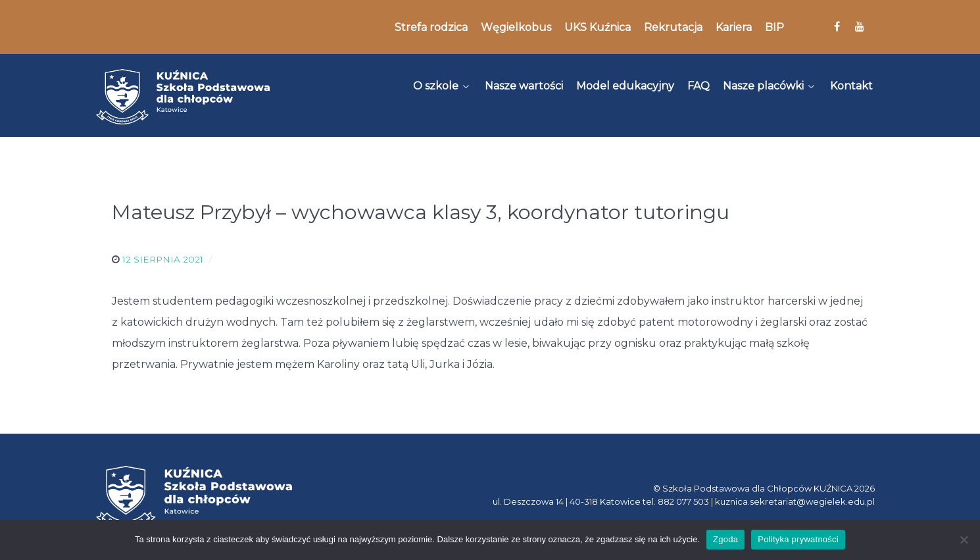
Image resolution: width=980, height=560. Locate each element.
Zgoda (725, 539)
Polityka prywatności (798, 539)
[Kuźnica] (183, 97)
